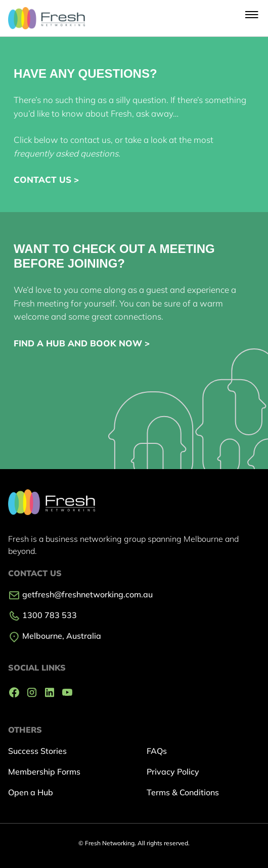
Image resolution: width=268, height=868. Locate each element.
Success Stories (37, 751)
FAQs (157, 751)
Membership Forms (44, 772)
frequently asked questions (66, 153)
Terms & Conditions (183, 792)
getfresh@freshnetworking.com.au (80, 594)
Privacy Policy (173, 772)
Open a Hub (31, 792)
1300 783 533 (42, 615)
